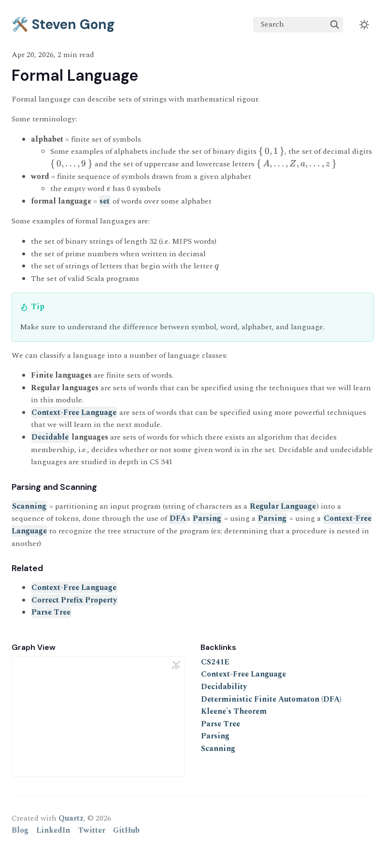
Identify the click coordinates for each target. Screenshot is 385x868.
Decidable (50, 437)
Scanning (29, 506)
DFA (178, 518)
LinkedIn (53, 830)
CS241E (215, 662)
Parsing (207, 518)
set (105, 201)
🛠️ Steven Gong (63, 24)
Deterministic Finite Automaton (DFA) (271, 699)
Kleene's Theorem (234, 711)
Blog (20, 830)
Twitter (92, 830)
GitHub (126, 830)
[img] (335, 25)
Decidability (224, 687)
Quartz (71, 818)
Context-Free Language (74, 412)
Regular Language (283, 506)
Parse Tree (51, 612)
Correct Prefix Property (74, 600)
